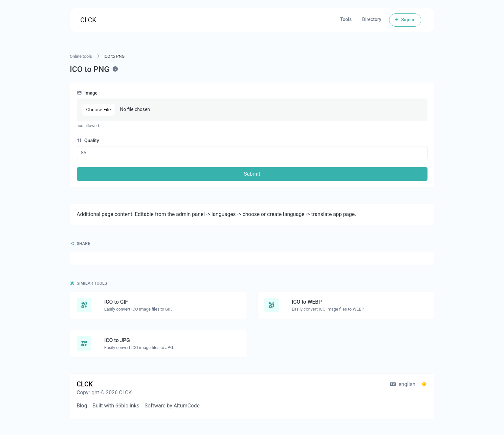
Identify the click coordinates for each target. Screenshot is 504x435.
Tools (346, 20)
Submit (252, 174)
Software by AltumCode (172, 406)
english (403, 384)
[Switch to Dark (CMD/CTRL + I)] (424, 384)
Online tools (81, 56)
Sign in (405, 20)
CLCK (88, 20)
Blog (82, 406)
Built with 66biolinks (116, 406)
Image (87, 93)
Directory (372, 20)
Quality (88, 141)
